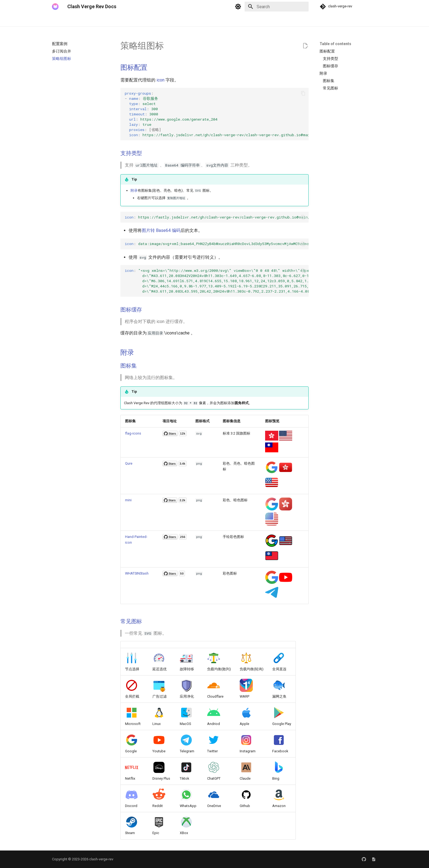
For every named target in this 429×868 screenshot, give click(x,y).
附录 (134, 190)
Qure (129, 463)
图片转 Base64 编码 (161, 230)
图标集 (128, 366)
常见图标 (131, 621)
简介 (56, 20)
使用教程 (111, 20)
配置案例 (133, 20)
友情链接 (177, 20)
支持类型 (131, 153)
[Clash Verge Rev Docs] (55, 7)
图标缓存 (131, 310)
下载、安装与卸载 (82, 20)
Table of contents (335, 44)
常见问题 (155, 20)
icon (160, 80)
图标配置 (134, 67)
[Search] (277, 7)
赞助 (195, 20)
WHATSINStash (137, 573)
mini (128, 500)
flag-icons (133, 433)
